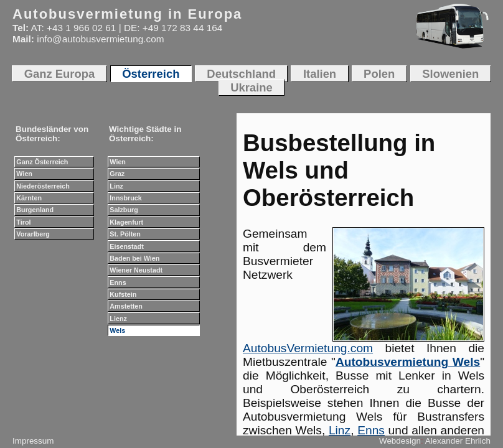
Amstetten (126, 306)
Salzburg (124, 210)
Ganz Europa (60, 74)
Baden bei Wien (134, 258)
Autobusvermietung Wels (408, 362)
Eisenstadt (126, 246)
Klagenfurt (126, 222)
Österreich (151, 74)
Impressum (33, 441)
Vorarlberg (33, 234)
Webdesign (400, 441)
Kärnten (29, 198)
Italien (320, 74)
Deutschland (241, 74)
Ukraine (251, 87)
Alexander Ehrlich (458, 441)
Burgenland (35, 210)
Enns (371, 430)
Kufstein (123, 294)
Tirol (23, 222)
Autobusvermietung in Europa (127, 14)
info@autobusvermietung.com (100, 39)
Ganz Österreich (42, 162)
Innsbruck (125, 198)
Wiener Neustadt (136, 270)
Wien (24, 174)
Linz (340, 430)
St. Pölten (125, 234)
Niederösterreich (43, 186)
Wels (117, 330)
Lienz (118, 319)
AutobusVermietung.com (308, 348)
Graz (117, 174)
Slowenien (450, 74)
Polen (379, 74)
